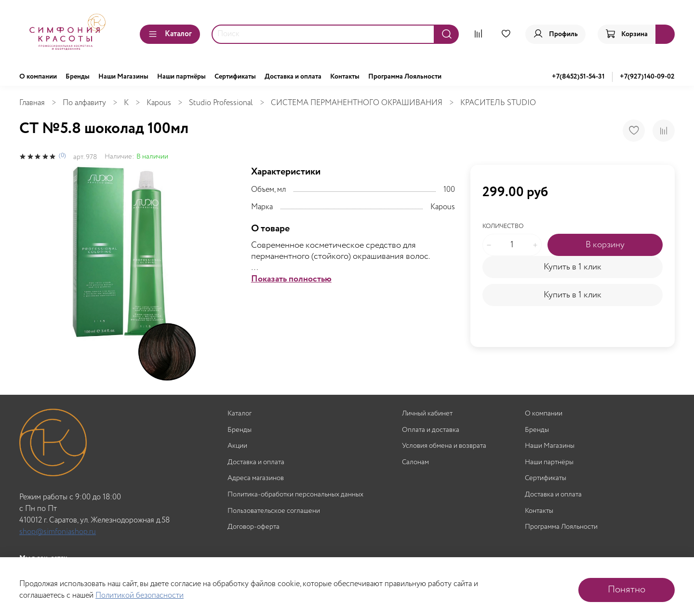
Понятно (627, 590)
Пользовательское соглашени (274, 511)
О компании (38, 77)
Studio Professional (221, 103)
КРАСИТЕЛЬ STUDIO (498, 103)
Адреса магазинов (256, 478)
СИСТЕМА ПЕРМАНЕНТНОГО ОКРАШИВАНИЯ (357, 103)
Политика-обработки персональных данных (295, 495)
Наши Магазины (123, 77)
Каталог (170, 34)
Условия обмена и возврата (444, 446)
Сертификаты (235, 77)
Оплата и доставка (431, 430)
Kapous (159, 103)
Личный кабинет (427, 414)
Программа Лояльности (405, 77)
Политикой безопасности (140, 596)
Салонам (415, 462)
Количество (503, 227)
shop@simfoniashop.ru (58, 532)
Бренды (78, 77)
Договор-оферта (254, 527)
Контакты (345, 77)
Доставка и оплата (293, 77)
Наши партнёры (181, 77)
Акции (237, 446)
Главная (32, 103)
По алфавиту (84, 103)
